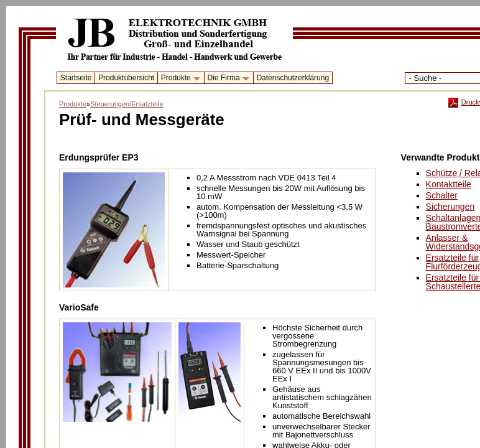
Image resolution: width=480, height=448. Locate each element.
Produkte (178, 78)
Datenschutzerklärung (293, 78)
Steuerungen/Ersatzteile (127, 104)
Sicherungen (450, 207)
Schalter (442, 195)
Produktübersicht (126, 78)
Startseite (76, 78)
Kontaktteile (449, 184)
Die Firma (226, 78)
